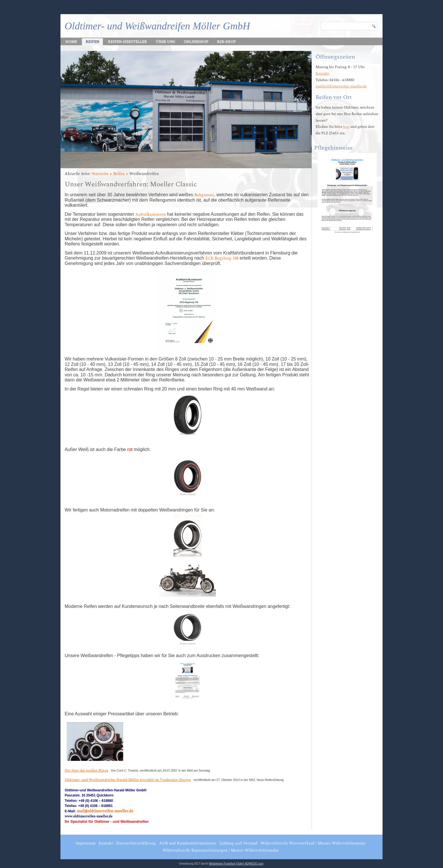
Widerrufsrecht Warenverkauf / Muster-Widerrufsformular (313, 843)
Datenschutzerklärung (136, 843)
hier (346, 127)
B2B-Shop (226, 42)
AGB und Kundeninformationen (188, 843)
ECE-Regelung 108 (222, 258)
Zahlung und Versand (238, 843)
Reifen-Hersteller (127, 42)
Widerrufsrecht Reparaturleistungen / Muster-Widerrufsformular (221, 850)
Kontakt (322, 74)
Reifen (92, 42)
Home (71, 42)
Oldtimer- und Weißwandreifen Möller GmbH (157, 26)
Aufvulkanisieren (151, 214)
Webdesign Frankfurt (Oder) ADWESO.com (236, 864)
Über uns (165, 42)
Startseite (100, 174)
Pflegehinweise (334, 148)
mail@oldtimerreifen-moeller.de (105, 811)
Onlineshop (196, 42)
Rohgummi (204, 195)
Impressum (86, 843)
